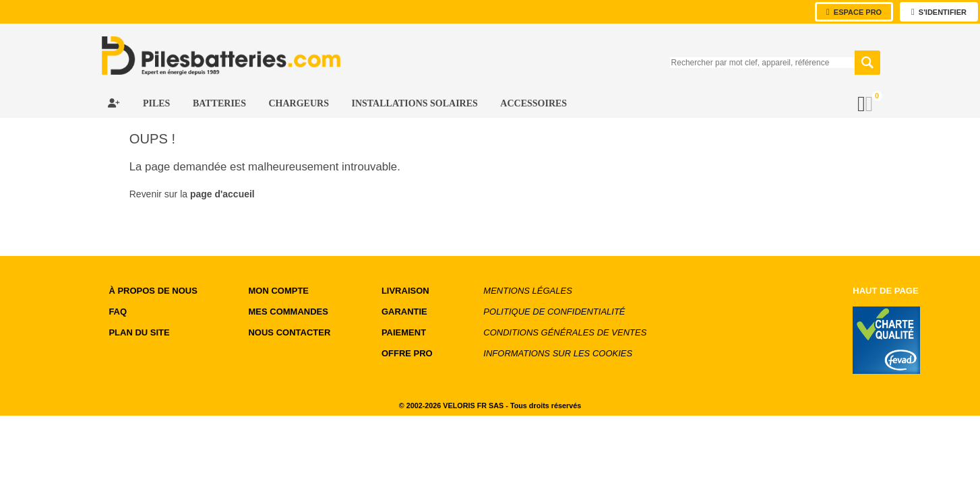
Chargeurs (300, 103)
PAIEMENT (404, 332)
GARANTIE (404, 312)
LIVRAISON (405, 291)
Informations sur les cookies (558, 353)
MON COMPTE (278, 291)
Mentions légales (527, 291)
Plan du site (139, 332)
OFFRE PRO (407, 353)
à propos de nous (153, 291)
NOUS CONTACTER (289, 332)
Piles (158, 103)
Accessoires (533, 103)
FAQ (118, 312)
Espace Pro (854, 12)
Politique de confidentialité (554, 312)
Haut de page (885, 291)
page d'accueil (222, 194)
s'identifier (939, 12)
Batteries (221, 103)
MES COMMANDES (288, 312)
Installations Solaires (416, 103)
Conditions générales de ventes (565, 332)
